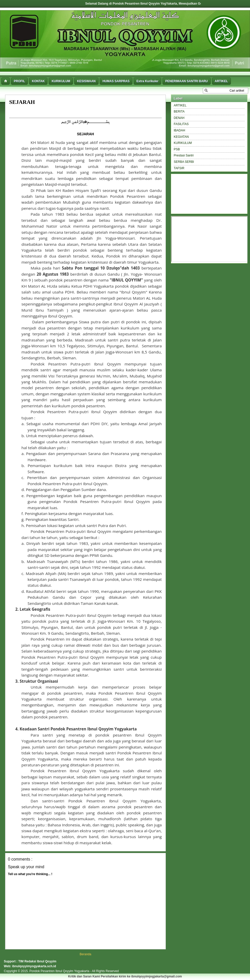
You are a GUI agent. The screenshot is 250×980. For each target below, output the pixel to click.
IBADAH (179, 130)
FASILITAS (181, 124)
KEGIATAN (181, 137)
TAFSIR (179, 168)
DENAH (179, 118)
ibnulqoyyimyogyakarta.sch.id (34, 966)
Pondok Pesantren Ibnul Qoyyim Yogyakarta (60, 971)
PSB (177, 149)
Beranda (85, 954)
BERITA (179, 112)
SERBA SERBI (184, 162)
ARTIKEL (180, 105)
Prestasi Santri (184, 155)
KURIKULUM (183, 143)
